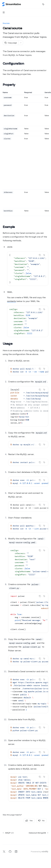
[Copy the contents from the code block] (40, 255)
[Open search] (38, 4)
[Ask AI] (44, 255)
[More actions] (47, 4)
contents (11, 301)
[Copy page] (11, 43)
